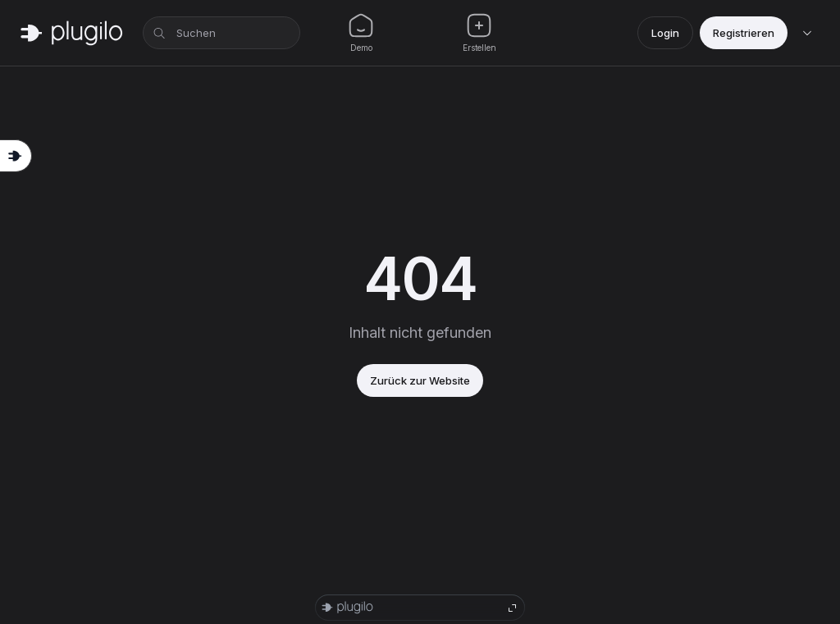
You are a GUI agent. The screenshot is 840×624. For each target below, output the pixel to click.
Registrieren (744, 33)
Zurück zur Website (420, 380)
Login (665, 33)
